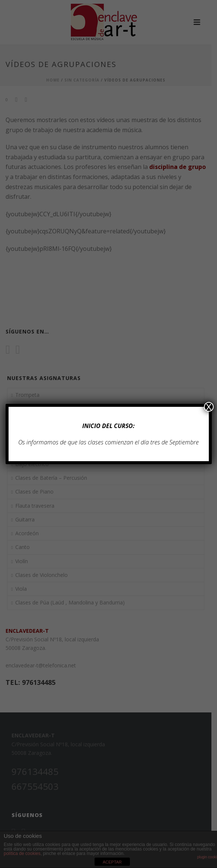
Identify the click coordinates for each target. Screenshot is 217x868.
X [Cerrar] (209, 407)
